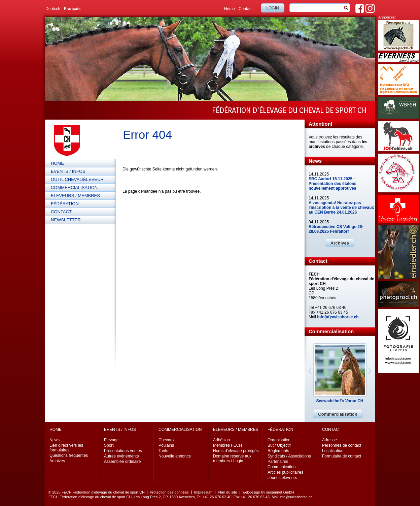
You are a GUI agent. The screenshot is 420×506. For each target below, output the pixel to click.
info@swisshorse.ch (296, 497)
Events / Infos (68, 171)
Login (272, 8)
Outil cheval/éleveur (77, 179)
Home (230, 9)
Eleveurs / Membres (75, 196)
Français (72, 9)
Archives (340, 243)
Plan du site (227, 492)
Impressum (203, 492)
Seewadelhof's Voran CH (340, 401)
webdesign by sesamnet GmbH (268, 492)
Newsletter (66, 220)
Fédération (65, 204)
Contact (246, 9)
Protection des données (169, 492)
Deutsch (53, 9)
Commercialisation (74, 187)
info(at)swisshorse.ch (338, 317)
